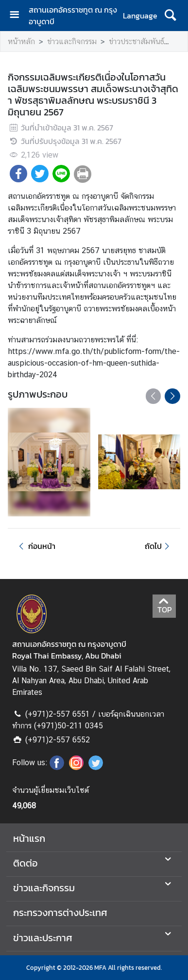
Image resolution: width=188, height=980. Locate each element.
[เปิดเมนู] (18, 16)
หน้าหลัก (21, 41)
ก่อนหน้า (35, 546)
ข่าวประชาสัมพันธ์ (137, 41)
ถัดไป (159, 546)
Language (140, 16)
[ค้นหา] (170, 16)
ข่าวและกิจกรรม (72, 41)
